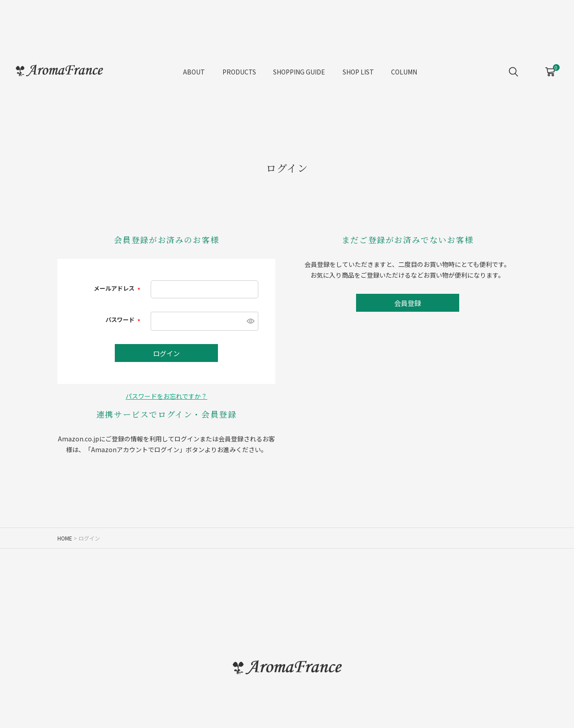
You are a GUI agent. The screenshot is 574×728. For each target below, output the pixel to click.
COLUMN (404, 71)
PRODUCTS (239, 71)
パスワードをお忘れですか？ (166, 396)
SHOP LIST (358, 71)
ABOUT (194, 71)
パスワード (124, 320)
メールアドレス (118, 288)
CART (550, 69)
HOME (65, 538)
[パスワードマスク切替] (249, 321)
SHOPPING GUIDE (299, 71)
